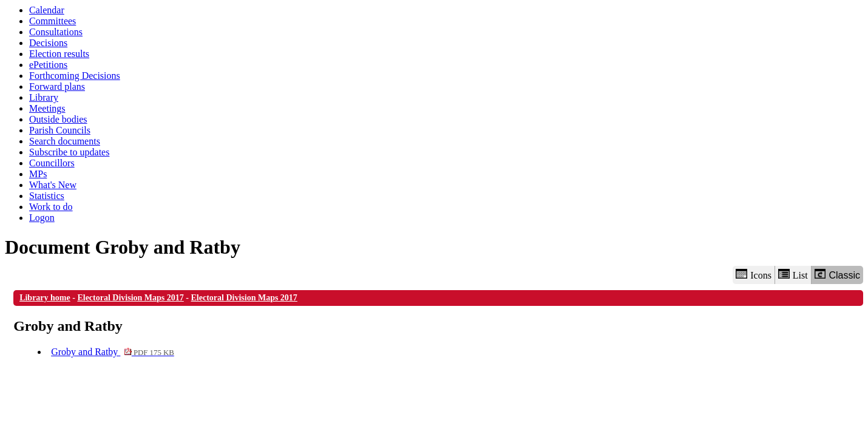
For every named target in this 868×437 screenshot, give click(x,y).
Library (44, 97)
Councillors (52, 163)
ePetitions (48, 65)
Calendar (47, 10)
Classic (837, 275)
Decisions (48, 43)
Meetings (47, 108)
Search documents (65, 141)
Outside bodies (58, 119)
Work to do (51, 207)
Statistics (47, 196)
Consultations (56, 32)
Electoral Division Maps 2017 (130, 298)
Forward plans (57, 86)
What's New (53, 185)
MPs (38, 174)
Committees (53, 21)
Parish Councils (60, 130)
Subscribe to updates (69, 152)
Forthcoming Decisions (75, 76)
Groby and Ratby (113, 352)
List (793, 275)
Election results (59, 54)
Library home (45, 298)
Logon (42, 218)
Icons (753, 275)
